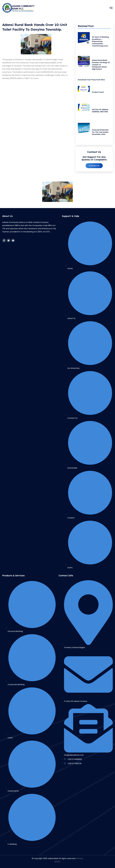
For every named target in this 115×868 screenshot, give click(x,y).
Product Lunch (98, 94)
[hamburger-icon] (111, 8)
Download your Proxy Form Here (91, 81)
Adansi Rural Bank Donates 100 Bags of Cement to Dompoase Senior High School (101, 66)
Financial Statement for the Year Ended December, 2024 (101, 135)
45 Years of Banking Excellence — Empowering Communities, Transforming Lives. (101, 42)
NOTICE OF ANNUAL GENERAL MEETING (101, 113)
